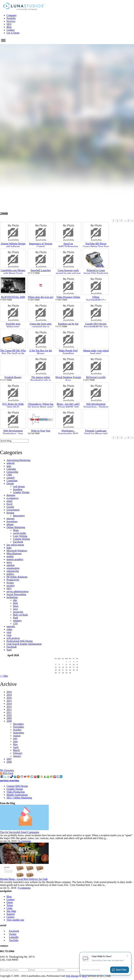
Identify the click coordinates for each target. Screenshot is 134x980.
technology (12, 597)
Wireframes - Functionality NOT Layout (68, 434)
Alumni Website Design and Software (13, 245)
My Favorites (7, 770)
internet (10, 519)
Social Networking (16, 594)
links (9, 548)
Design (10, 484)
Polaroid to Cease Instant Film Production (96, 272)
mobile (10, 556)
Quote (10, 902)
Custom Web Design (17, 786)
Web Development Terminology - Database (96, 405)
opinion (10, 565)
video (9, 629)
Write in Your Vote (41, 431)
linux (16, 606)
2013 (9, 706)
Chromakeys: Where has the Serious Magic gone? (41, 405)
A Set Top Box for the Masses (41, 352)
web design (19, 486)
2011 (9, 712)
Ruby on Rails (20, 615)
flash (16, 618)
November (19, 727)
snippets (17, 621)
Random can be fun (68, 324)
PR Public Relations (17, 577)
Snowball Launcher (41, 270)
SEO (9, 24)
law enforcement (15, 545)
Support (11, 914)
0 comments (25, 841)
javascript (18, 612)
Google (10, 507)
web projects (13, 638)
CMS (9, 475)
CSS (15, 623)
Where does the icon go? (41, 297)
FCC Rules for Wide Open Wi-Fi (13, 405)
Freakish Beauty (13, 377)
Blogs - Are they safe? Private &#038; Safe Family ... (68, 407)
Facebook (18, 542)
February (18, 753)
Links (9, 908)
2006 (9, 762)
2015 (9, 701)
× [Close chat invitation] (127, 956)
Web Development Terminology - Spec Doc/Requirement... (13, 434)
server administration (18, 591)
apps (9, 466)
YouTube (12, 940)
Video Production (16, 792)
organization (13, 568)
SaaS (9, 650)
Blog (9, 27)
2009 (9, 718)
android (10, 463)
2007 (9, 759)
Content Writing (21, 539)
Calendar (11, 469)
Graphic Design (21, 492)
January (17, 756)
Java (15, 609)
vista (9, 635)
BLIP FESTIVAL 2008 (13, 297)
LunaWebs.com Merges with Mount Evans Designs (13, 273)
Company (12, 15)
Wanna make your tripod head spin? (96, 352)
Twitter (11, 934)
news (9, 562)
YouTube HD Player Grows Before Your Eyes (96, 245)
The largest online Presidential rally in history (41, 380)
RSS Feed (7, 773)
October (17, 730)
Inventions (12, 521)
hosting (10, 513)
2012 (9, 709)
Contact (11, 30)
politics (10, 574)
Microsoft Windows (17, 551)
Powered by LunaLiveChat (91, 970)
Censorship (12, 472)
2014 (9, 704)
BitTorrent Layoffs (96, 377)
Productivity (13, 580)
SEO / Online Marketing (19, 798)
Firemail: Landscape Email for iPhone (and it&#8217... (96, 434)
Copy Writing (20, 536)
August (17, 736)
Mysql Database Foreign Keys (68, 379)
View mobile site (15, 920)
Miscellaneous (14, 554)
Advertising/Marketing (18, 460)
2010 (9, 715)
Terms (10, 905)
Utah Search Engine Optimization (24, 644)
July (15, 739)
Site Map (11, 911)
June (15, 741)
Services (11, 21)
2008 (9, 721)
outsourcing (13, 571)
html (15, 603)
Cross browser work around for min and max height (68, 273)
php (15, 600)
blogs (16, 530)
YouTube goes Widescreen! (13, 325)
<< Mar (4, 676)
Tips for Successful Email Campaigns (20, 832)
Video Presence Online (68, 297)
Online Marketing (16, 527)
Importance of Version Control (41, 245)
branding (18, 489)
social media (19, 533)
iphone (10, 524)
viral (9, 632)
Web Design (72, 976)
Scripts (10, 583)
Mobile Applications (17, 795)
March (16, 750)
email (9, 501)
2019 (9, 692)
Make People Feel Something (68, 352)
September (19, 733)
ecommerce (13, 498)
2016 (9, 698)
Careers (10, 917)
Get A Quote (13, 33)
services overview (10, 780)
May (15, 744)
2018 (9, 695)
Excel (9, 504)
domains (11, 495)
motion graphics (15, 559)
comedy (11, 478)
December (18, 724)
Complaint (12, 481)
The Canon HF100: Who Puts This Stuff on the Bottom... (13, 353)
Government (13, 510)
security (11, 586)
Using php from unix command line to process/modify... (41, 327)
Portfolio (11, 18)
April (16, 747)
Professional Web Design (20, 641)
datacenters (19, 516)
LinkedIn (13, 937)
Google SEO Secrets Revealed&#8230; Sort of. (96, 327)
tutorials (11, 626)
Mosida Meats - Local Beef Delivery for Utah (24, 879)
